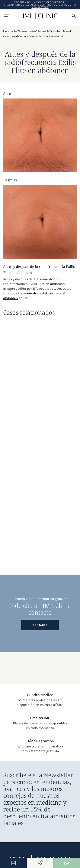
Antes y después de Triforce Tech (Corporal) (51, 31)
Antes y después (19, 31)
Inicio (6, 31)
